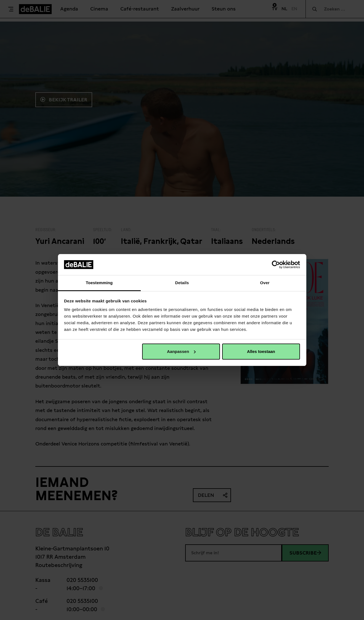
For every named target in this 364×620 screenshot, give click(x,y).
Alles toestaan (261, 351)
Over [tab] (265, 283)
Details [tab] (182, 283)
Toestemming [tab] (99, 283)
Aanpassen (181, 351)
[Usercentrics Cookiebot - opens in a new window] (276, 265)
